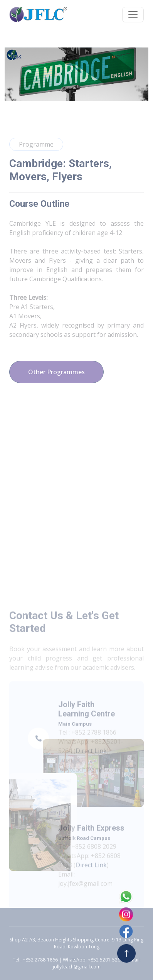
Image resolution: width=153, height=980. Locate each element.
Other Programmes (56, 372)
